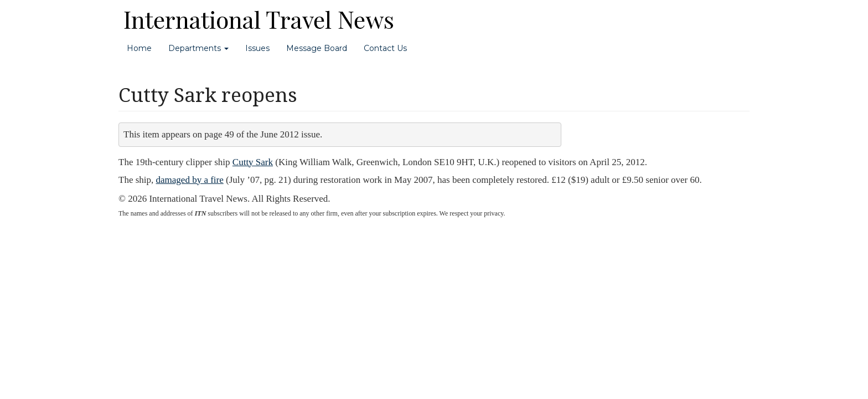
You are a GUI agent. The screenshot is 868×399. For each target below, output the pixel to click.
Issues (257, 48)
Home (139, 48)
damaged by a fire (190, 180)
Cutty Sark (253, 162)
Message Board (317, 48)
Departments (198, 48)
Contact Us (385, 48)
